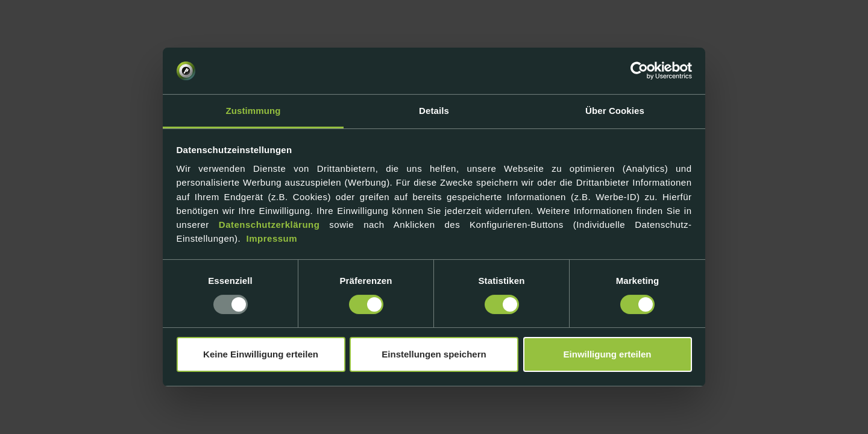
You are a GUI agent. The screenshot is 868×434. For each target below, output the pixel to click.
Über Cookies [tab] (615, 111)
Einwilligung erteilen (608, 354)
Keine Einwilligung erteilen (261, 354)
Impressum (272, 238)
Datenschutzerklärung (269, 225)
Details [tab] (434, 111)
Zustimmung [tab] (253, 111)
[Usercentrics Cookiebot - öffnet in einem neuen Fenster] (639, 71)
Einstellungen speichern (434, 354)
